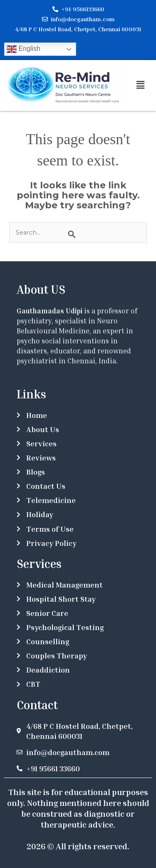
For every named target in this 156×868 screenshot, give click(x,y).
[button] (140, 85)
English (24, 49)
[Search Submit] (72, 234)
